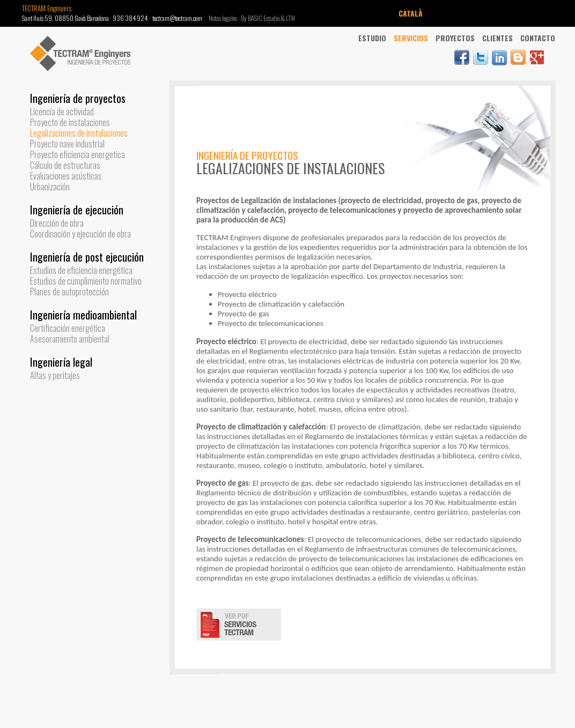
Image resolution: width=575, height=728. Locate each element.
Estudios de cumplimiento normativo (86, 281)
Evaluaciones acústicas (66, 176)
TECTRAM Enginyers (47, 8)
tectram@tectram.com (177, 18)
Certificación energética (68, 328)
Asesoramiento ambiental (70, 339)
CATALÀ (411, 13)
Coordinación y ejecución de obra (80, 234)
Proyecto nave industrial (67, 144)
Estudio (372, 38)
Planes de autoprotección (69, 292)
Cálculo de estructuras (65, 165)
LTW (291, 18)
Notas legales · (225, 18)
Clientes (497, 38)
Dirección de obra (57, 223)
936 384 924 (130, 18)
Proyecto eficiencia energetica (78, 154)
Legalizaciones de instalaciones (79, 133)
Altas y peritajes (55, 375)
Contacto (538, 38)
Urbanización (50, 187)
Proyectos (455, 38)
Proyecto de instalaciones (70, 122)
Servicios (411, 38)
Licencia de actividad (62, 112)
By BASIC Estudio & (263, 18)
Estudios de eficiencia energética (81, 270)
